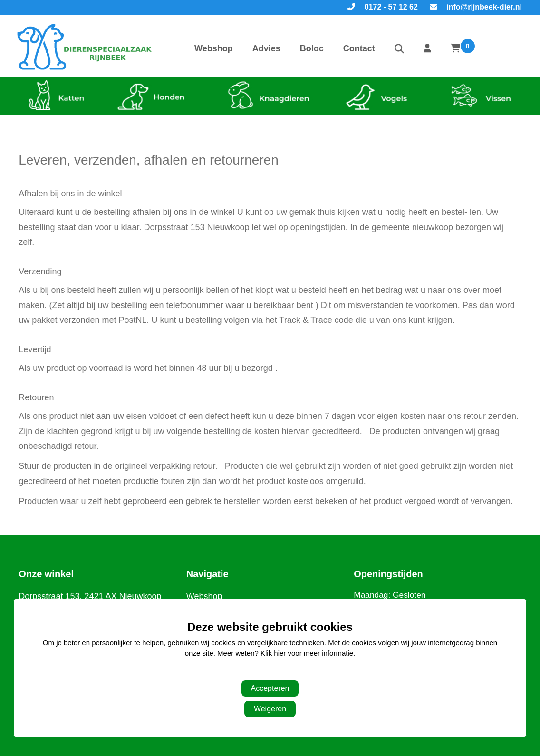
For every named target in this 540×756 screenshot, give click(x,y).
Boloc (312, 48)
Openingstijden (388, 574)
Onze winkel (46, 574)
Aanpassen (265, 673)
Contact (359, 48)
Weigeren (270, 709)
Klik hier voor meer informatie (307, 653)
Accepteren (270, 688)
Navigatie (207, 574)
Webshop (214, 48)
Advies (266, 48)
